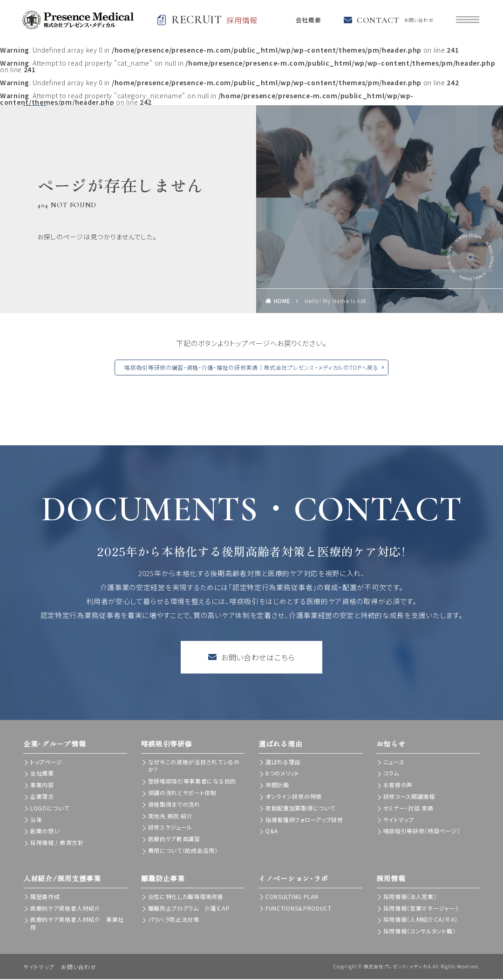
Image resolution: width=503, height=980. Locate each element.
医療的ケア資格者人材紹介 (65, 909)
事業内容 (42, 786)
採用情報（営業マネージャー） (421, 909)
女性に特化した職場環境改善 (186, 897)
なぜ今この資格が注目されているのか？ (194, 767)
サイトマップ (399, 820)
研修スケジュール (170, 828)
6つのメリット (282, 774)
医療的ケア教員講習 (174, 840)
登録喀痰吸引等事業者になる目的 (192, 782)
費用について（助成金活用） (183, 851)
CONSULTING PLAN (292, 897)
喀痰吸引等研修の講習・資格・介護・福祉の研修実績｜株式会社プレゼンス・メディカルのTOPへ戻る (251, 368)
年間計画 (277, 786)
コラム (391, 774)
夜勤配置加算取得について (300, 809)
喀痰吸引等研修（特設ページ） (422, 832)
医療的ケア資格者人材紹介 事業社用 (77, 924)
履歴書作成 (45, 897)
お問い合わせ (78, 968)
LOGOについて (50, 809)
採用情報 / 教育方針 (57, 843)
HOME (282, 302)
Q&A (272, 832)
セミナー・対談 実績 (408, 809)
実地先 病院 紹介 (170, 816)
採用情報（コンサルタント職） (420, 932)
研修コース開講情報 (409, 797)
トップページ (46, 763)
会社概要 (306, 20)
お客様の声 (398, 786)
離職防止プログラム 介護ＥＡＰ (189, 909)
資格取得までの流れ (174, 805)
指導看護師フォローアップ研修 (304, 820)
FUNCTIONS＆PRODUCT (299, 909)
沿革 (36, 820)
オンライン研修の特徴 (294, 797)
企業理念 (42, 797)
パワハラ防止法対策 (174, 920)
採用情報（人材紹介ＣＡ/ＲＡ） (421, 920)
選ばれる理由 (283, 763)
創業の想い (45, 832)
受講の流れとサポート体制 (182, 793)
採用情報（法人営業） (410, 897)
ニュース (394, 763)
